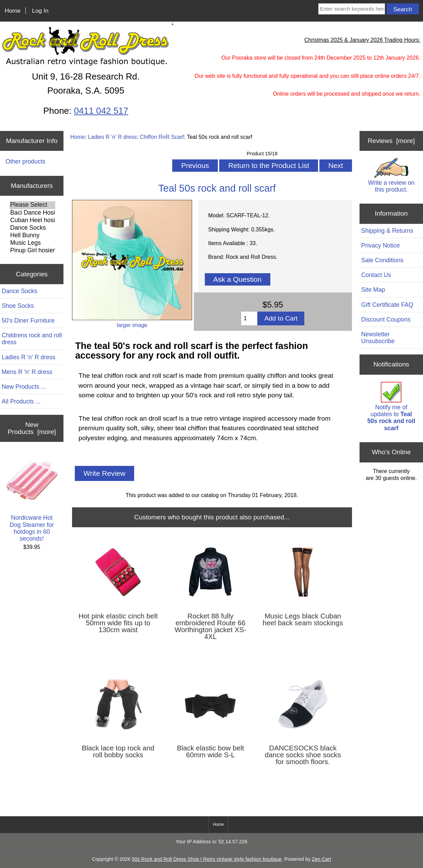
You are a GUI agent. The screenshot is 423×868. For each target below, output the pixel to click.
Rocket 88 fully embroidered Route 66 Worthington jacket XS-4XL (210, 626)
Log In (40, 11)
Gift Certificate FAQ (387, 305)
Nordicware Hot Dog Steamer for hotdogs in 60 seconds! (32, 498)
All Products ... (21, 401)
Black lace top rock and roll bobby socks (118, 751)
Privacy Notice (380, 245)
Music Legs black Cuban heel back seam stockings (303, 619)
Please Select (32, 205)
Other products (25, 161)
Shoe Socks (18, 306)
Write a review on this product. (391, 175)
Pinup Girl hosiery (32, 251)
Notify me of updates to (391, 407)
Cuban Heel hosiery (32, 220)
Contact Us (376, 275)
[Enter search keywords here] (352, 9)
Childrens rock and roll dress (32, 339)
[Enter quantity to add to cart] (249, 318)
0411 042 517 (101, 111)
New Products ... (24, 387)
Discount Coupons (386, 320)
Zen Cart (321, 859)
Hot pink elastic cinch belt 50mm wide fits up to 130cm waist (118, 623)
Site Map (373, 290)
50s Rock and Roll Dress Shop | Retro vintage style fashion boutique (207, 859)
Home (13, 11)
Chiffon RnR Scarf (162, 137)
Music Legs (32, 243)
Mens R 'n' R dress (27, 372)
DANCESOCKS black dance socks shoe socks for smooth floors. (303, 755)
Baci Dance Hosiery (32, 213)
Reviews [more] (391, 141)
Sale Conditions (382, 260)
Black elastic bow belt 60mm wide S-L (211, 751)
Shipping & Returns (387, 231)
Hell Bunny (32, 236)
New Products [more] (32, 428)
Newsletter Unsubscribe (378, 338)
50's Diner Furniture (28, 321)
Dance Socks (32, 228)
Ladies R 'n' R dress (112, 137)
